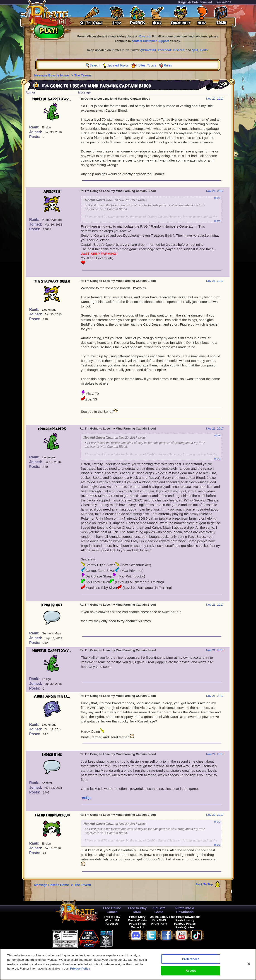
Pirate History (185, 920)
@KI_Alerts (200, 50)
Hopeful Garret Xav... (52, 99)
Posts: (35, 137)
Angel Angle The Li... (52, 696)
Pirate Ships (137, 924)
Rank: (35, 127)
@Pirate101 (148, 50)
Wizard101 (224, 2)
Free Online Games (112, 910)
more (217, 198)
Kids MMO (159, 920)
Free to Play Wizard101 (112, 919)
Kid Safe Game (159, 910)
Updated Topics (118, 65)
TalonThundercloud (52, 815)
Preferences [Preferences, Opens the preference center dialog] (191, 960)
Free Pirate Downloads (185, 917)
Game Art (137, 927)
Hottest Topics (146, 65)
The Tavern (83, 75)
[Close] (249, 965)
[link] (124, 938)
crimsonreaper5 (52, 429)
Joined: (36, 132)
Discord (145, 36)
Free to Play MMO (137, 910)
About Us (112, 924)
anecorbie (52, 192)
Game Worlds (137, 920)
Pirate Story (137, 917)
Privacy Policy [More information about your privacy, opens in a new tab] (80, 970)
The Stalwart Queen (52, 281)
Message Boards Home (52, 75)
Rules (168, 65)
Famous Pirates (185, 924)
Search (94, 65)
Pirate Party (159, 924)
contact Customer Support (150, 41)
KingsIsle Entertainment (195, 2)
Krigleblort (52, 605)
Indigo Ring (52, 755)
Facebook (165, 50)
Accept (191, 972)
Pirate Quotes (185, 927)
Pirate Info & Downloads (185, 910)
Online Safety (159, 917)
